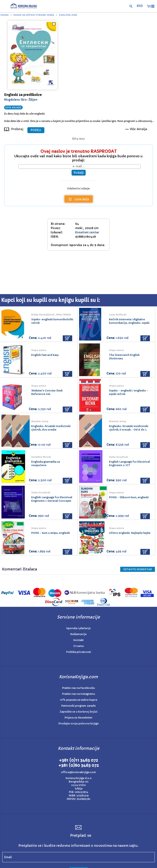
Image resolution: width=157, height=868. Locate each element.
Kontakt (78, 640)
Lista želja (79, 199)
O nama (78, 646)
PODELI (36, 130)
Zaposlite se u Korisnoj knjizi (78, 712)
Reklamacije (78, 634)
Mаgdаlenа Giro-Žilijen (21, 100)
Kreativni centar (87, 232)
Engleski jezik (68, 15)
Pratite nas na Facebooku (78, 688)
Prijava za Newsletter (78, 718)
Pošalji (79, 173)
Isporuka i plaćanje (78, 628)
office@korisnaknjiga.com (78, 772)
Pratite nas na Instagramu (79, 694)
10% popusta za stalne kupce (79, 700)
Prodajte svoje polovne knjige (79, 724)
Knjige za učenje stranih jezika (34, 15)
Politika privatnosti (79, 652)
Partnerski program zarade (78, 706)
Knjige (5, 15)
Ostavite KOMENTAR (138, 569)
